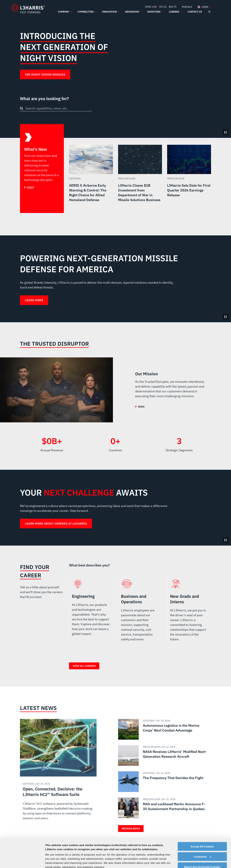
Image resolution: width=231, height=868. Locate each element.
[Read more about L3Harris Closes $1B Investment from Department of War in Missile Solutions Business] (140, 179)
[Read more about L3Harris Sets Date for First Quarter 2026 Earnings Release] (189, 179)
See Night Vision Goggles (45, 74)
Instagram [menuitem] (182, 855)
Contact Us (66, 855)
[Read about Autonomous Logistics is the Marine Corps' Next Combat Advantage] (163, 729)
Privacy (99, 855)
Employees (84, 855)
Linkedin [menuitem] (171, 855)
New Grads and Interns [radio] (189, 612)
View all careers (84, 666)
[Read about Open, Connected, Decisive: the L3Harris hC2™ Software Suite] (58, 773)
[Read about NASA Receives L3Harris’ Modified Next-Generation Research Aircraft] (163, 755)
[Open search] (209, 12)
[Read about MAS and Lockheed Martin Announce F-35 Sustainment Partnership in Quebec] (163, 808)
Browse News (131, 829)
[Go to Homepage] (37, 857)
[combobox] (56, 108)
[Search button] (22, 108)
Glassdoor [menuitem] (193, 855)
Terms (134, 855)
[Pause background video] (225, 317)
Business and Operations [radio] (140, 612)
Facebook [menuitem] (166, 855)
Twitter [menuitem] (177, 855)
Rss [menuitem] (199, 855)
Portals (147, 855)
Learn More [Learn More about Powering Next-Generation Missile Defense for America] (34, 300)
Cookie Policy (117, 855)
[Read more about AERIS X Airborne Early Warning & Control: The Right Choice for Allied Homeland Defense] (91, 179)
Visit (31, 187)
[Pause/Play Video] (225, 132)
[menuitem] (187, 7)
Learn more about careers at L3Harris (56, 524)
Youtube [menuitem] (188, 855)
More (141, 407)
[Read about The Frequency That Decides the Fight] (163, 782)
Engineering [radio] (91, 612)
